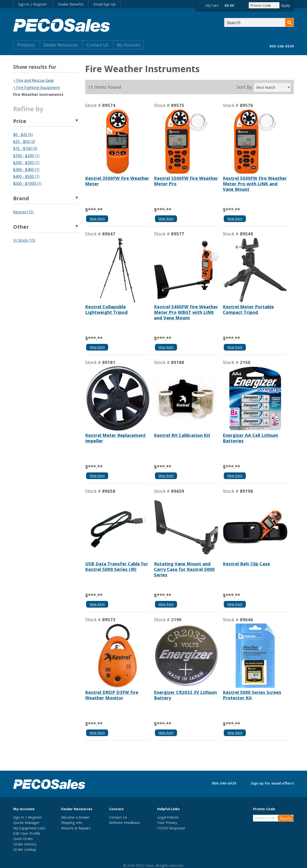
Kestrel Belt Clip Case (246, 564)
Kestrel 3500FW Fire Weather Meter (117, 181)
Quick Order (23, 839)
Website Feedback (124, 822)
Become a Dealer (75, 817)
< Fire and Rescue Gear (34, 80)
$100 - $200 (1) (26, 156)
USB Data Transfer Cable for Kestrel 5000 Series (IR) (117, 566)
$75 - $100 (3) (25, 148)
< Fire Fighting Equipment (36, 88)
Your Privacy (167, 822)
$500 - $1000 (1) (27, 183)
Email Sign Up (105, 4)
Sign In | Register (33, 4)
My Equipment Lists (29, 828)
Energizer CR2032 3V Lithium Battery (186, 695)
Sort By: (245, 87)
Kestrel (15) (23, 212)
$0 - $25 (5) (23, 135)
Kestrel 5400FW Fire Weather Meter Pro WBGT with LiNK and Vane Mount (186, 312)
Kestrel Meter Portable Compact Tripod (248, 309)
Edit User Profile (27, 833)
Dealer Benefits (71, 4)
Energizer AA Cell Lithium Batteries (251, 438)
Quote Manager (26, 822)
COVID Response (171, 828)
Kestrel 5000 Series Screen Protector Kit (252, 695)
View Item (97, 219)
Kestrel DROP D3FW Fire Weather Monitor (112, 695)
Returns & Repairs (76, 828)
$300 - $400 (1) (26, 170)
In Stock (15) (24, 240)
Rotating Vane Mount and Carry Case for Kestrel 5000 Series (184, 569)
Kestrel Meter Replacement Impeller (115, 438)
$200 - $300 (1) (26, 163)
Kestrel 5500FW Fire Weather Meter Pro (186, 181)
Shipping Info (72, 822)
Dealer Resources (61, 45)
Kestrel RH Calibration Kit (182, 435)
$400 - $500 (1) (26, 176)
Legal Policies (168, 817)
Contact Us (97, 45)
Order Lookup (25, 849)
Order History (25, 844)
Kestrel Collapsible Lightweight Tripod (106, 309)
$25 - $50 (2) (24, 141)
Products (26, 45)
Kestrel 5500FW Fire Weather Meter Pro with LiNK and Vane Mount (255, 184)
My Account (128, 45)
